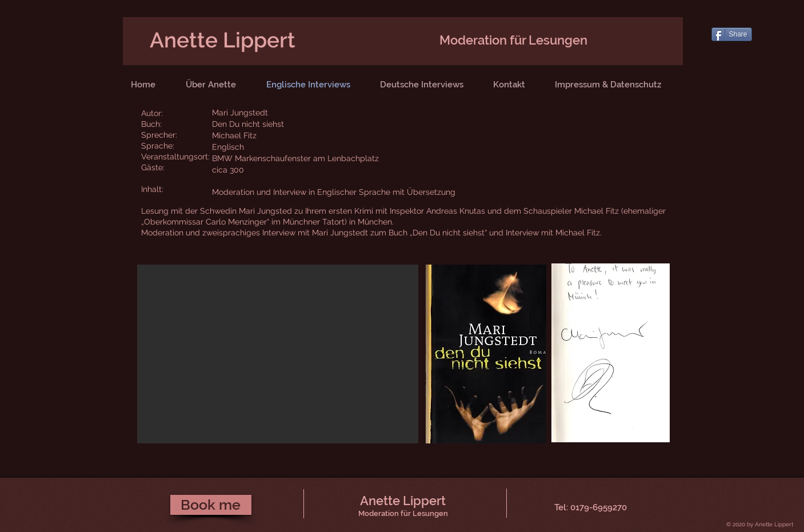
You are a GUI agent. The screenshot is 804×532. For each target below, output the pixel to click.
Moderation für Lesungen (513, 40)
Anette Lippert (223, 40)
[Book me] (211, 505)
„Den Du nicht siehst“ (449, 233)
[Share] (732, 34)
